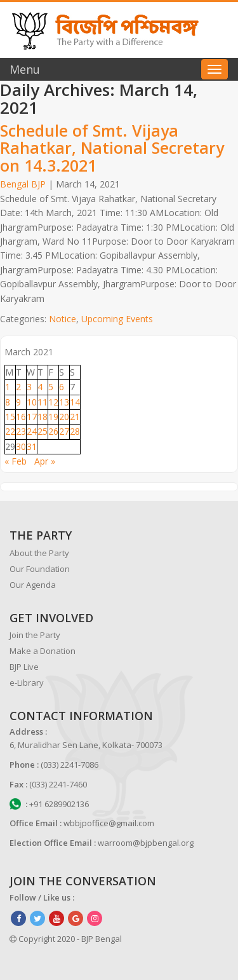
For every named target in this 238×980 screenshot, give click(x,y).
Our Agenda (33, 585)
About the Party (39, 553)
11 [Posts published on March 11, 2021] (43, 402)
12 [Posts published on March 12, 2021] (53, 402)
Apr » (45, 461)
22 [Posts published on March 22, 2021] (10, 431)
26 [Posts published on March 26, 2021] (53, 431)
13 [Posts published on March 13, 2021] (64, 402)
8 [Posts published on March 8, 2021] (8, 402)
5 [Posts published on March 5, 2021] (51, 387)
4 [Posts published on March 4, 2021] (40, 387)
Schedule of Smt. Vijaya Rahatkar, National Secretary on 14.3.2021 (112, 148)
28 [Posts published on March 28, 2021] (75, 431)
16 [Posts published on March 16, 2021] (21, 417)
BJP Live (24, 667)
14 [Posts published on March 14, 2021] (75, 402)
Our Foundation (40, 569)
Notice (63, 319)
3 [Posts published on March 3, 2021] (29, 387)
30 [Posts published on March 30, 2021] (21, 446)
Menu (25, 69)
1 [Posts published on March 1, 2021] (8, 387)
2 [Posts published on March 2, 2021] (18, 387)
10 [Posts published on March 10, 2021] (32, 402)
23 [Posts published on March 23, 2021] (21, 431)
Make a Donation (43, 651)
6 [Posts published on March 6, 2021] (62, 387)
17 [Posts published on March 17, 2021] (32, 417)
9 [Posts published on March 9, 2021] (18, 402)
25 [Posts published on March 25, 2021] (43, 431)
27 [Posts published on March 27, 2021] (64, 431)
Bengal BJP (23, 184)
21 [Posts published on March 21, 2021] (75, 417)
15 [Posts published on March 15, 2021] (10, 417)
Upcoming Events (117, 319)
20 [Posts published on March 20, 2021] (64, 417)
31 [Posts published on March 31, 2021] (32, 446)
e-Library (27, 683)
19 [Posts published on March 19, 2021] (53, 417)
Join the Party (35, 635)
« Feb (16, 461)
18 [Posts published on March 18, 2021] (43, 417)
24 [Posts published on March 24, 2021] (32, 431)
